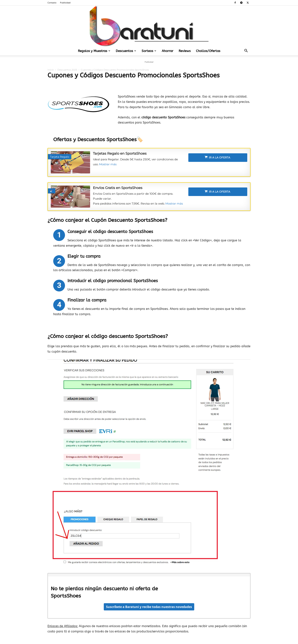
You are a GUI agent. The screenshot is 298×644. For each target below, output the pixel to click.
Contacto (52, 3)
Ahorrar (168, 51)
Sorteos (149, 51)
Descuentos (126, 51)
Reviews (185, 51)
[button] (246, 51)
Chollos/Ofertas (208, 51)
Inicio (51, 70)
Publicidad (65, 3)
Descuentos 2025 (67, 70)
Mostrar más (108, 164)
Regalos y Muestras (94, 51)
